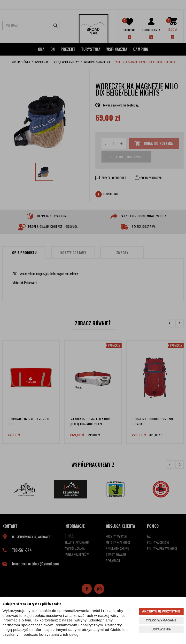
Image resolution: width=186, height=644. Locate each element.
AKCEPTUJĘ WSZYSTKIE (161, 611)
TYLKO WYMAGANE (161, 620)
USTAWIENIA (161, 629)
